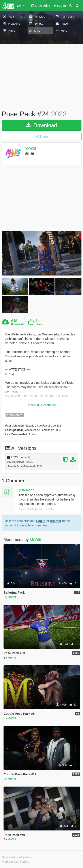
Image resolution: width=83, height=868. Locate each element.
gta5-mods (26, 490)
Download (42, 125)
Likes (39, 324)
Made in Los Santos (15, 862)
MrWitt (30, 148)
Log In (41, 521)
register (56, 521)
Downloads (18, 324)
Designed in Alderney (16, 857)
